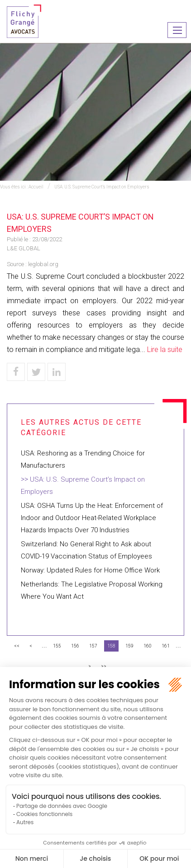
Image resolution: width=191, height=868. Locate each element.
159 (129, 646)
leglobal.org (43, 264)
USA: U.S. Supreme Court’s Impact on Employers (102, 187)
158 (111, 646)
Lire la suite (165, 350)
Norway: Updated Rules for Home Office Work (90, 570)
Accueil (36, 187)
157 (93, 646)
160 (148, 646)
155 (57, 646)
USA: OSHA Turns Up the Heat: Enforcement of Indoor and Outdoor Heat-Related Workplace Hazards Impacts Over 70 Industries (92, 518)
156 (75, 646)
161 (166, 646)
